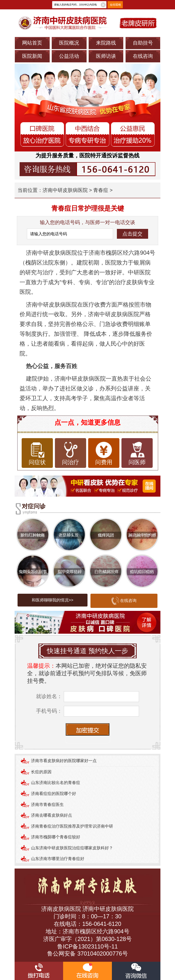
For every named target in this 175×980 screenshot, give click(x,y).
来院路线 (106, 43)
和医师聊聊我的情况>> (53, 600)
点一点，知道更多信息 (87, 422)
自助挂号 (143, 43)
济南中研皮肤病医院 (65, 190)
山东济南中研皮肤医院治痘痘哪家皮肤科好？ (72, 848)
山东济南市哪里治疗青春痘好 (58, 859)
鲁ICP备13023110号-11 (87, 946)
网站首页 (32, 43)
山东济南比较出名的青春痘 (56, 783)
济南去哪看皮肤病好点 (51, 815)
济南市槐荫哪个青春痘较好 (56, 837)
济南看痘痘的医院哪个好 (54, 794)
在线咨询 (143, 56)
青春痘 (101, 190)
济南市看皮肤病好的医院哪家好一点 (64, 761)
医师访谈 (106, 56)
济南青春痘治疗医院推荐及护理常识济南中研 (72, 826)
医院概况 (69, 43)
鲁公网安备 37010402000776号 (87, 954)
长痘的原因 (41, 772)
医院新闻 (32, 56)
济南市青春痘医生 (47, 805)
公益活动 (69, 56)
